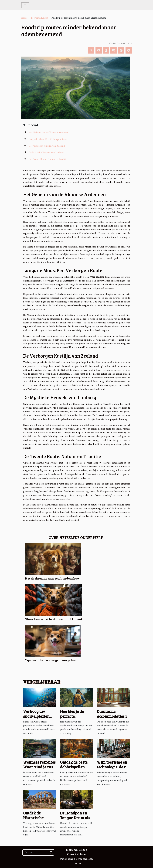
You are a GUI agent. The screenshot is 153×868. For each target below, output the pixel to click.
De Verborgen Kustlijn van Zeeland (47, 146)
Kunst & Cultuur (77, 854)
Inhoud (33, 125)
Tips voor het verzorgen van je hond (52, 660)
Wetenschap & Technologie (76, 859)
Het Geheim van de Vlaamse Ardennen (48, 133)
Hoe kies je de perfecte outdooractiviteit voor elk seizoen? (75, 719)
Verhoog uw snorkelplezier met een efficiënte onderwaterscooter (40, 719)
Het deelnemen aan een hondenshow (52, 578)
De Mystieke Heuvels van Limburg (46, 153)
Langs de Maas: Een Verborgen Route (48, 139)
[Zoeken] (38, 852)
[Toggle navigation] (25, 5)
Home (24, 18)
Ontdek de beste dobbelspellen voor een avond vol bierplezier (74, 769)
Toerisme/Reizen (39, 18)
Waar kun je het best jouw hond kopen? (54, 619)
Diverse (76, 863)
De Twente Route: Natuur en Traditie (48, 159)
